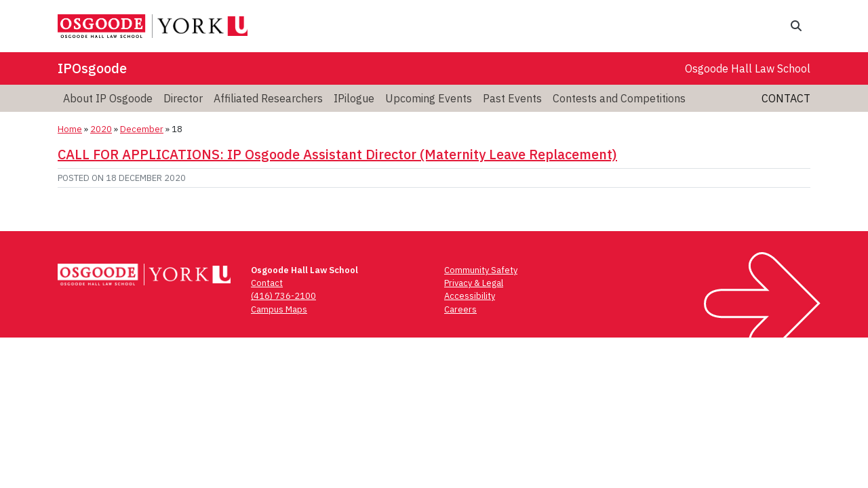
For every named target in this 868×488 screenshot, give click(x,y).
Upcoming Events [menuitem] (429, 98)
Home (70, 129)
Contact (786, 98)
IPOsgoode (92, 68)
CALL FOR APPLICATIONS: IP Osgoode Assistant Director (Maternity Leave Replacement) (337, 154)
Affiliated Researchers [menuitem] (268, 98)
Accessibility (470, 296)
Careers (460, 309)
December (142, 129)
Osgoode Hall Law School (748, 68)
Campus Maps (279, 309)
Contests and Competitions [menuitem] (619, 98)
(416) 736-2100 (283, 296)
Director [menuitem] (183, 98)
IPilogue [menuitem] (354, 98)
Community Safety (481, 270)
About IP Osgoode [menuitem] (108, 98)
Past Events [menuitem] (512, 98)
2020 (101, 129)
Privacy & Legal (474, 283)
